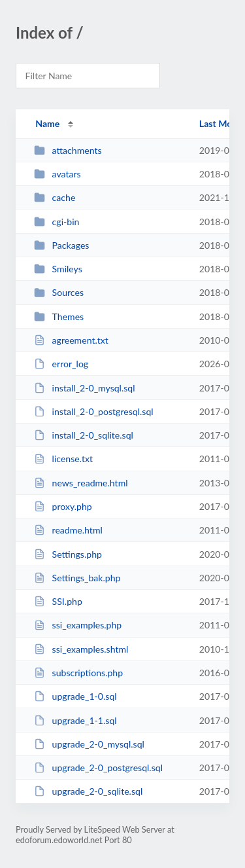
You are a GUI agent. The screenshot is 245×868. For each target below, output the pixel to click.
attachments (68, 150)
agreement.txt (71, 340)
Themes (59, 316)
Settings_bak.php (77, 578)
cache (55, 197)
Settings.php (68, 554)
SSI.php (58, 601)
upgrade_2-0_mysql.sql (89, 744)
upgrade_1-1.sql (75, 720)
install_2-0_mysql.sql (84, 388)
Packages (61, 245)
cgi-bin (57, 222)
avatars (57, 174)
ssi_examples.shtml (81, 649)
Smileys (58, 269)
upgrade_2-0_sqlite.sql (88, 791)
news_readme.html (81, 483)
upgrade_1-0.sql (75, 696)
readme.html (68, 530)
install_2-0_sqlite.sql (84, 435)
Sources (59, 292)
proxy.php (63, 506)
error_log (61, 364)
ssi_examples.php (78, 625)
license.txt (63, 459)
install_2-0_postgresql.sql (93, 411)
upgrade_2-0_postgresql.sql (98, 768)
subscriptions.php (78, 673)
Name (47, 123)
